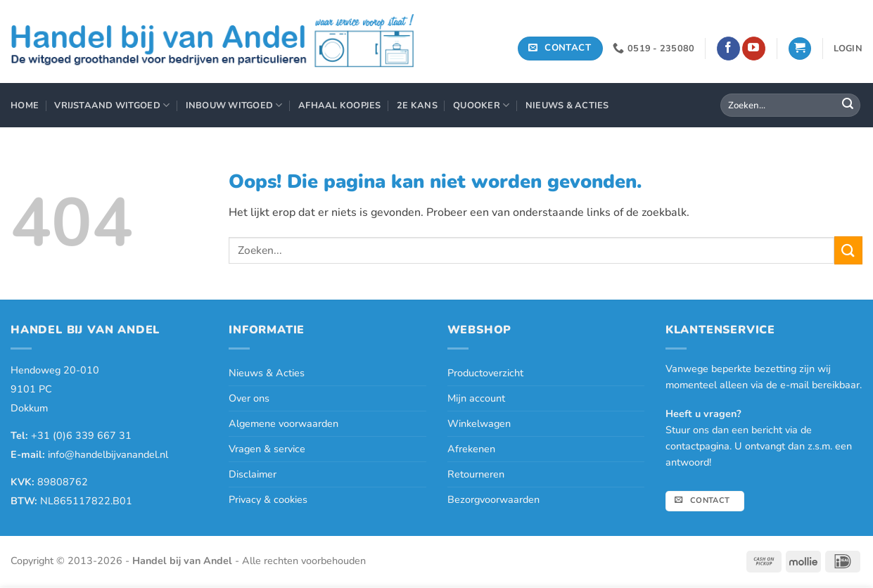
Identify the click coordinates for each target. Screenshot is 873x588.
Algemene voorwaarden (283, 423)
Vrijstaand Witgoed (112, 105)
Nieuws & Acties (567, 106)
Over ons (249, 398)
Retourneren (476, 474)
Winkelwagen (479, 423)
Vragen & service (267, 449)
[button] (800, 49)
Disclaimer (253, 474)
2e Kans (417, 106)
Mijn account (476, 398)
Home (25, 106)
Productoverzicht (485, 373)
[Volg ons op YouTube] (754, 49)
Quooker (481, 105)
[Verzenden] (848, 106)
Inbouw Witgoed (234, 105)
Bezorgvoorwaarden (493, 499)
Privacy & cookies (268, 499)
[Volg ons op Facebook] (728, 49)
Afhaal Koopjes (340, 106)
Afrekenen (471, 449)
